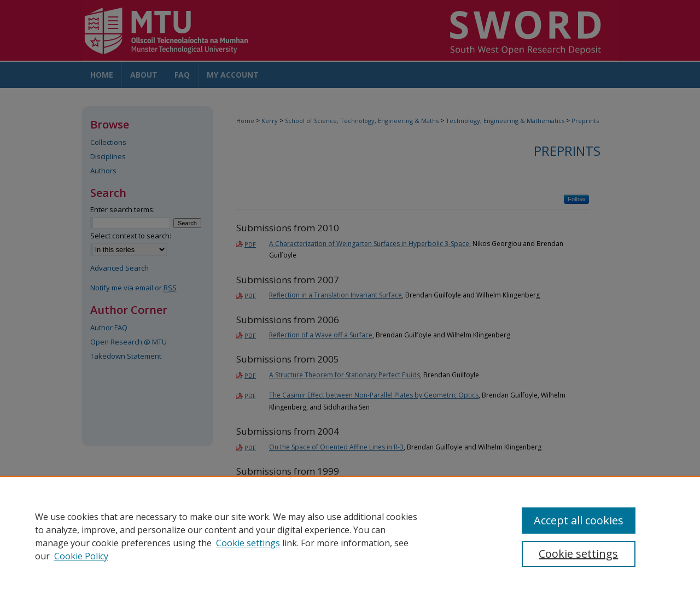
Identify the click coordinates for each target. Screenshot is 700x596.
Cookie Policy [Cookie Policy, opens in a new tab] (81, 556)
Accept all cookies (579, 520)
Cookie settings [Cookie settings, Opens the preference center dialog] (578, 554)
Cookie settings (248, 543)
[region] (350, 536)
